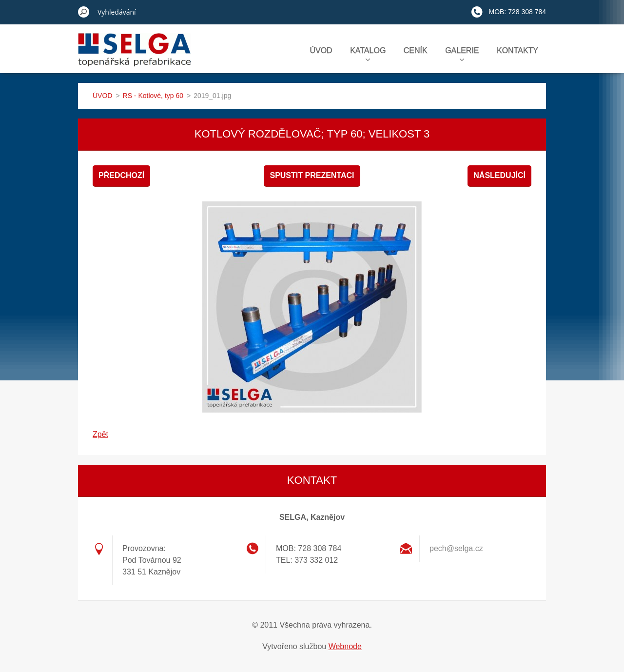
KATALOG (368, 54)
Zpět (100, 434)
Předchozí (121, 175)
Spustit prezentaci (312, 175)
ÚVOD (321, 50)
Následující (499, 175)
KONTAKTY (517, 50)
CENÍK (416, 50)
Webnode (345, 646)
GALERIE (462, 54)
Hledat (84, 12)
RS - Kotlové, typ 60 (153, 96)
